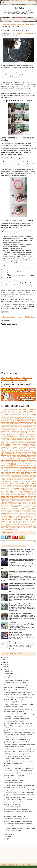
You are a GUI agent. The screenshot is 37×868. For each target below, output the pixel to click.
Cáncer (34, 425)
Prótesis (15, 502)
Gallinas (3, 460)
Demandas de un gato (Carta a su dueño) (20, 613)
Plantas (30, 499)
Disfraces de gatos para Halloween (14, 716)
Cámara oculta (13, 425)
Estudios (4, 455)
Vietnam (26, 528)
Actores (13, 411)
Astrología (17, 417)
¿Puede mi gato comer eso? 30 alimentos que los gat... (20, 749)
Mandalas (28, 481)
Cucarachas (25, 438)
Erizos (35, 450)
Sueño (10, 516)
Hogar (34, 469)
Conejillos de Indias (31, 435)
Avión (2, 419)
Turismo (25, 523)
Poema (34, 499)
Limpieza (31, 478)
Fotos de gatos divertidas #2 (12, 831)
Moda (3, 488)
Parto (27, 494)
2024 (6, 410)
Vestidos (23, 526)
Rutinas (22, 510)
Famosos (24, 455)
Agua (10, 413)
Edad (2, 447)
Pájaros (30, 493)
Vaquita (30, 524)
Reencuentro (9, 507)
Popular (5, 546)
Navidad (21, 490)
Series (15, 513)
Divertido (7, 446)
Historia (22, 469)
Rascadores (25, 504)
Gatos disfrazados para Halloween (14, 678)
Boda (18, 420)
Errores (3, 452)
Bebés (24, 419)
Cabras (7, 424)
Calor (2, 425)
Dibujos (8, 444)
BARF (17, 419)
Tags (12, 546)
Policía (3, 501)
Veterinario (29, 526)
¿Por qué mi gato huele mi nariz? (13, 763)
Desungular (11, 443)
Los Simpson (25, 480)
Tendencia (10, 520)
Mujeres (34, 488)
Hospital (30, 470)
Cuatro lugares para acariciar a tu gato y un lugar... (18, 754)
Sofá (19, 515)
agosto (7, 837)
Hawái (17, 467)
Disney (3, 446)
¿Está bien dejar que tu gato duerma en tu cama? (18, 824)
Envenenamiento (21, 450)
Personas (24, 497)
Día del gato (24, 443)
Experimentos (13, 455)
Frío (16, 458)
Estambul (21, 453)
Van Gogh (25, 524)
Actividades (8, 411)
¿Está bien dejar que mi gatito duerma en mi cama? (19, 723)
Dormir (26, 446)
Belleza (28, 419)
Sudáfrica (6, 516)
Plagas (26, 499)
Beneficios (33, 419)
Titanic (21, 521)
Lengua (9, 478)
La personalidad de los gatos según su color (17, 739)
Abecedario (19, 410)
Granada (16, 466)
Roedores (34, 508)
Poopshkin (13, 501)
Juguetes (13, 477)
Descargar (34, 441)
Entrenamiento (5, 450)
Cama (6, 425)
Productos (10, 502)
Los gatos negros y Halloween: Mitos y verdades (18, 773)
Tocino (24, 521)
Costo (11, 438)
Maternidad (33, 483)
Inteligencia (15, 473)
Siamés (25, 513)
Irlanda (21, 475)
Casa (21, 428)
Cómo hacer (32, 433)
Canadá (30, 425)
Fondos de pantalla (16, 457)
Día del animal (17, 443)
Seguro (8, 513)
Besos (2, 421)
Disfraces (34, 444)
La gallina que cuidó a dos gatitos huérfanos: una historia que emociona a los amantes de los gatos (22, 573)
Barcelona (13, 419)
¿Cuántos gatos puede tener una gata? (15, 797)
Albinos (29, 413)
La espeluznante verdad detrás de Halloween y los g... (19, 714)
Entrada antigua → (30, 317)
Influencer (28, 472)
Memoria (26, 485)
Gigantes (3, 466)
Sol (21, 515)
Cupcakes (21, 440)
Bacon (5, 419)
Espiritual (4, 453)
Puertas (3, 504)
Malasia (16, 481)
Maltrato (22, 481)
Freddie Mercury (5, 458)
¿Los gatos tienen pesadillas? (13, 804)
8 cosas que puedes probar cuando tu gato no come (19, 709)
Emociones (9, 449)
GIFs (35, 464)
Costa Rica (7, 438)
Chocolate (3, 431)
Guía (2, 467)
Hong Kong (14, 470)
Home (3, 25)
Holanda (3, 470)
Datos (33, 440)
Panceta (34, 493)
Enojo (35, 449)
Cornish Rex (33, 436)
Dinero (22, 444)
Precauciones (20, 501)
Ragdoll (19, 504)
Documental (16, 446)
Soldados (24, 515)
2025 (4, 660)
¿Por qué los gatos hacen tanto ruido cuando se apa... (19, 785)
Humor (34, 470)
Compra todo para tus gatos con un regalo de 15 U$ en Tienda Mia (16, 379)
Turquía (30, 523)
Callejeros (33, 423)
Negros (25, 490)
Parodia (23, 495)
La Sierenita (29, 477)
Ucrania (11, 524)
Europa (8, 455)
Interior (34, 473)
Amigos (20, 414)
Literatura (4, 480)
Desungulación (4, 443)
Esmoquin (24, 452)
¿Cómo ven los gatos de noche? (13, 802)
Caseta (25, 428)
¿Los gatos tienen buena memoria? (14, 707)
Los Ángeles (18, 480)
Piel (8, 499)
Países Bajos (24, 493)
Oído (28, 491)
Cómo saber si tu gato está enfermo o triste (17, 719)
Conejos (3, 436)
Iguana (6, 472)
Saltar (25, 510)
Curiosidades (21, 25)
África (35, 411)
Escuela (13, 452)
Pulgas (7, 504)
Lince (35, 478)
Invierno (17, 475)
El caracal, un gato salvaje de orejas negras (16, 759)
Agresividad (4, 413)
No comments (13, 35)
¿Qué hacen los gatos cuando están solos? (16, 742)
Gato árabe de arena (15, 460)
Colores (14, 433)
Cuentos (34, 438)
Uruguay (20, 524)
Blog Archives (21, 546)
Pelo (26, 496)
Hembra (34, 467)
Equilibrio (27, 450)
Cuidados (4, 440)
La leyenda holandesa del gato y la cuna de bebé (18, 821)
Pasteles (3, 496)
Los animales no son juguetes (13, 807)
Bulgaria (28, 422)
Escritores (8, 452)
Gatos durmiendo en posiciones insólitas (16, 819)
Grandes (21, 466)
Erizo (31, 450)
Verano (14, 526)
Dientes (13, 444)
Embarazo (3, 449)
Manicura (34, 481)
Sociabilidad (15, 515)
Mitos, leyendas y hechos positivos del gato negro (18, 702)
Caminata (20, 425)
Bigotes (6, 421)
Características (28, 427)
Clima (22, 431)
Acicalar (3, 411)
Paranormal (9, 494)
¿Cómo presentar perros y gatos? (14, 783)
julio (6, 839)
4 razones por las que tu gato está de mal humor (18, 692)
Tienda (3, 521)
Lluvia (8, 480)
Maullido (9, 485)
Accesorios (33, 410)
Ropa (8, 510)
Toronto (31, 521)
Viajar (34, 526)
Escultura (18, 452)
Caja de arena (16, 424)
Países (19, 493)
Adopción (25, 411)
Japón (28, 475)
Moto (21, 488)
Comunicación (22, 435)
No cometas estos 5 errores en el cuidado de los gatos (20, 744)
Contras (20, 436)
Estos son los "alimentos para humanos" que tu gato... (20, 695)
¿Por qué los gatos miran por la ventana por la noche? (19, 761)
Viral (30, 528)
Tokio (27, 521)
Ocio (26, 491)
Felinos (29, 455)
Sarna (14, 512)
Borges (28, 421)
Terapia (15, 520)
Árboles (28, 416)
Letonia (17, 478)
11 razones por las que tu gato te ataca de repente (18, 800)
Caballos (3, 424)
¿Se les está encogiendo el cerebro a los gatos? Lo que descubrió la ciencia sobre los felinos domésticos (22, 561)
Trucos (21, 523)
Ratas (30, 504)
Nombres (17, 491)
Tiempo (34, 520)
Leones (13, 478)
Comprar (15, 435)
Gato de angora (32, 460)
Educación (15, 447)
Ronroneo (4, 510)
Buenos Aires (22, 422)
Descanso (27, 441)
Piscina (22, 499)
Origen (9, 493)
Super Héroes (19, 516)
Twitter (7, 524)
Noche (13, 491)
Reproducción (15, 508)
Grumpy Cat (29, 466)
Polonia (7, 501)
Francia (34, 457)
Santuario (10, 512)
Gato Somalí (7, 464)
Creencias (15, 438)
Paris (19, 495)
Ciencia (12, 431)
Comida (25, 433)
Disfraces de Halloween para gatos (14, 780)
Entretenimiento (13, 450)
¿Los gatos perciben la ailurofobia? (14, 776)
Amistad (24, 414)
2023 (2, 410)
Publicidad (34, 502)
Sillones (34, 513)
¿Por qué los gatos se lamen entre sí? (15, 788)
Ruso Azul (16, 510)
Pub (30, 502)
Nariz (17, 490)
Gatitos (8, 460)
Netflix (29, 490)
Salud (29, 510)
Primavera (34, 501)
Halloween (12, 467)
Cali (25, 424)
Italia (24, 475)
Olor (2, 493)
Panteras (3, 495)
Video (7, 528)
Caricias (3, 428)
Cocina (26, 431)
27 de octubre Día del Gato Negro (14, 699)
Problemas (4, 502)
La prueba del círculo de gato (15, 30)
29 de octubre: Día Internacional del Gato (16, 687)
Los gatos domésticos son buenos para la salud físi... (19, 751)
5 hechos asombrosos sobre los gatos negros (17, 756)
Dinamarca (18, 444)
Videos (20, 527)
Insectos (3, 473)
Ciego (7, 431)
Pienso (11, 499)
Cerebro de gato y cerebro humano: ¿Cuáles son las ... (19, 768)
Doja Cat (21, 446)
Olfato (34, 491)
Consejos (15, 436)
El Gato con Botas (32, 447)
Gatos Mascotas (21, 464)
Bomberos (23, 420)
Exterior (19, 455)
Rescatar (21, 508)
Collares (34, 431)
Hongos (19, 470)
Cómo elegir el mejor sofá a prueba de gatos (21, 550)
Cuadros (20, 438)
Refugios (21, 507)
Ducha (30, 446)
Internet (3, 475)
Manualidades (4, 483)
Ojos (31, 491)
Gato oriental (30, 461)
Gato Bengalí (24, 460)
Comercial (19, 433)
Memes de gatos (13, 642)
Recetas (7, 505)
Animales (33, 414)
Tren (14, 523)
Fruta (19, 458)
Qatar (11, 504)
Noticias (22, 491)
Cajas (22, 424)
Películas (16, 496)
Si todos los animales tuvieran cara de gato (16, 809)
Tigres (10, 521)
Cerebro (17, 430)
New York (34, 490)
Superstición (33, 516)
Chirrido (34, 430)
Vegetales (3, 526)
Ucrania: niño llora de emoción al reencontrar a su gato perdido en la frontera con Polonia (22, 584)
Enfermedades (28, 449)
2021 (4, 669)
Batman (20, 419)
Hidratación (4, 469)
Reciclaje (11, 505)
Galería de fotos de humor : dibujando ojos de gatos (19, 732)
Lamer (34, 477)
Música (8, 490)
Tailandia (13, 518)
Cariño (7, 428)
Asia (13, 417)
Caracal (22, 427)
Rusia (12, 510)
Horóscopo (24, 470)
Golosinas (8, 466)
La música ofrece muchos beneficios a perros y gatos (19, 828)
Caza (35, 428)
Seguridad (4, 513)
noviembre (8, 674)
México (8, 487)
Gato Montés (10, 461)
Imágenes (12, 472)
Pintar (15, 499)
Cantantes (16, 427)
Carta (14, 428)
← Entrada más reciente (8, 317)
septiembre (8, 834)
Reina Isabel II (32, 507)
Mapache (11, 483)
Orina (12, 493)
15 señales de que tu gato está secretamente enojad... (19, 735)
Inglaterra (33, 472)
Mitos (34, 487)
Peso (35, 498)
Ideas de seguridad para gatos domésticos (21, 604)
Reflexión (15, 507)
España (34, 452)
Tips (17, 521)
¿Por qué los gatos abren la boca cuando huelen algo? (20, 730)
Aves (35, 417)
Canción (3, 427)
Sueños (14, 516)
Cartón (18, 428)
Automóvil (31, 417)
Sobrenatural (8, 515)
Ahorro (14, 413)
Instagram (8, 473)
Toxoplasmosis (4, 523)
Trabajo (11, 523)
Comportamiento (11, 25)
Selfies (12, 513)
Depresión (21, 441)
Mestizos (3, 487)
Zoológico (14, 529)
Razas (3, 505)
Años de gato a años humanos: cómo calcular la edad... (20, 690)
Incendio (23, 472)
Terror (30, 520)
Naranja (13, 490)
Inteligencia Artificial (25, 473)
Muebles (25, 488)
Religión (3, 508)
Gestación (31, 464)
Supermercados (27, 516)
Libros (26, 478)
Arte (11, 417)
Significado (30, 513)
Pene (35, 496)
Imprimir (18, 472)
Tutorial (34, 523)
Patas (8, 496)
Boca (15, 420)
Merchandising (32, 485)
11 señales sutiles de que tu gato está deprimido (18, 697)
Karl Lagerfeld (23, 477)
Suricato (3, 518)
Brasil (7, 422)
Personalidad (16, 497)
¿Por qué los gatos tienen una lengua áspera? (17, 683)
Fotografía (24, 457)
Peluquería (30, 496)
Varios (34, 524)
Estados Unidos (12, 453)
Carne (11, 428)
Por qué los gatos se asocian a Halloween (16, 680)
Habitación (6, 467)
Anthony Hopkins (5, 416)
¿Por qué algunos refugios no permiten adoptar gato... (20, 795)
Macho (34, 480)
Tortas (34, 521)
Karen (18, 477)
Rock (30, 508)
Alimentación (5, 414)
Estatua (26, 453)
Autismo (27, 417)
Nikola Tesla (4, 491)
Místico (30, 487)
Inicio (20, 317)
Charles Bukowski (24, 430)
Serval (18, 513)
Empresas (16, 449)
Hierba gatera (11, 469)
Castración (30, 428)
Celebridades (5, 430)
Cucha (30, 438)
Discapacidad (27, 444)
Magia (2, 481)
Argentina (7, 417)
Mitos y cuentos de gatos (11, 814)
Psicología (25, 502)
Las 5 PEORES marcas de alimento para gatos (22, 623)
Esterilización (32, 453)
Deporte (15, 441)
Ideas (2, 472)
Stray (2, 516)
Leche (6, 478)
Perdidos (3, 498)
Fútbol (34, 458)
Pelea (12, 496)
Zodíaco (10, 529)
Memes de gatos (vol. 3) (15, 632)
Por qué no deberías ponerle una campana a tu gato (19, 704)
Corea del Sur (26, 436)
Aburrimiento (25, 410)
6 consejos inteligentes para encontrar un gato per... (19, 792)
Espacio (29, 452)
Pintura (18, 499)
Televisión (34, 518)
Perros (9, 497)
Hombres (8, 470)
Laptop (3, 478)
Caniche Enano (9, 427)
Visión (34, 528)
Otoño (16, 493)
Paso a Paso (33, 495)
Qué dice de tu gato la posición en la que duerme (18, 771)
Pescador (30, 498)
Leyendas (22, 478)
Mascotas (32, 25)
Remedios (8, 508)
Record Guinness (18, 505)
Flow (7, 457)
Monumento (11, 488)
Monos (6, 488)
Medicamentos (15, 485)
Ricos (26, 508)
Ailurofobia (19, 413)
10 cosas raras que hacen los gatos (14, 721)
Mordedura (17, 488)
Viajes (3, 528)
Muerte (29, 488)
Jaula (5, 477)
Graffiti (12, 466)
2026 (4, 657)
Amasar (15, 414)
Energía (21, 449)
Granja (25, 466)
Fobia (10, 457)
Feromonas (33, 455)
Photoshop (4, 499)
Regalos (26, 507)
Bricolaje (12, 422)
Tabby (7, 518)
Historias (28, 469)
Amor (28, 414)
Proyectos (20, 502)
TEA (22, 518)
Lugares (30, 480)
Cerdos (13, 430)
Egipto (20, 447)
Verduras (18, 526)
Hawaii (20, 467)
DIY (11, 446)
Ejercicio (24, 447)
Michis (22, 487)
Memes (21, 485)
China (30, 430)
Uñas (16, 524)
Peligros (22, 496)
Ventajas (9, 526)
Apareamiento (22, 416)
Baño (9, 419)
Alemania (34, 413)
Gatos (27, 25)
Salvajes (34, 510)
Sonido (35, 515)
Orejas (5, 493)
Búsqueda (34, 422)
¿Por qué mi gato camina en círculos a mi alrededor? (19, 790)
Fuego (22, 458)
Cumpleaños (15, 440)
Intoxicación (8, 475)
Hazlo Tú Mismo (27, 467)
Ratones (34, 504)
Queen (14, 504)
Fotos (29, 457)
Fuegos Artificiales (28, 458)
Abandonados (11, 410)
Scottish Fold (20, 512)
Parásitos (15, 495)
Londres (12, 480)
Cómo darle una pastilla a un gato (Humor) (21, 594)
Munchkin (3, 490)
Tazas (18, 518)
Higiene (17, 469)
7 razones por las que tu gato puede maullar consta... (19, 826)
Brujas (16, 422)
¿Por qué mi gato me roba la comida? (15, 816)
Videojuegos (13, 528)
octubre (7, 676)
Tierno (7, 521)
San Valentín (4, 512)
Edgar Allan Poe (8, 447)
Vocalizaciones (4, 529)
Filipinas (3, 457)
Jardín (31, 475)
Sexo (21, 513)
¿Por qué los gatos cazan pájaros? (14, 711)
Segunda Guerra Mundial (30, 512)
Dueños (34, 446)
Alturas (11, 414)
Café (11, 424)
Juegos (8, 477)
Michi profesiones (15, 487)
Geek (26, 464)
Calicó (28, 424)
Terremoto (20, 519)
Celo (10, 430)
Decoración (9, 441)
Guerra (34, 465)
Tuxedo (3, 524)
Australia (22, 417)
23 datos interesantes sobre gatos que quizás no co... (19, 766)
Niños (9, 491)
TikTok (14, 521)
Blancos (11, 421)
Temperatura (4, 520)
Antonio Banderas (14, 416)
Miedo (26, 487)
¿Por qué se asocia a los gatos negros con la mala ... (19, 812)
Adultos (31, 411)
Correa (3, 438)
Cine (19, 431)
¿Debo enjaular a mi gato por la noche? (15, 737)
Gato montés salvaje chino (20, 461)
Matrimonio (4, 485)
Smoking (3, 515)
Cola (30, 431)
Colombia (3, 433)
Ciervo (16, 431)
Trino (17, 523)
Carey (34, 427)
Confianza (8, 436)
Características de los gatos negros (14, 747)
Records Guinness (28, 505)
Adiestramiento (19, 411)
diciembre (7, 671)
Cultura (9, 440)
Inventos (13, 475)
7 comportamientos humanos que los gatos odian (18, 685)
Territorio (26, 520)
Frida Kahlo (13, 458)
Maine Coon (9, 481)
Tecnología (27, 518)
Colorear (9, 433)
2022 (4, 667)
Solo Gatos (19, 8)
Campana (25, 425)
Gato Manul (4, 461)
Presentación (27, 501)
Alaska (24, 413)
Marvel (17, 483)
